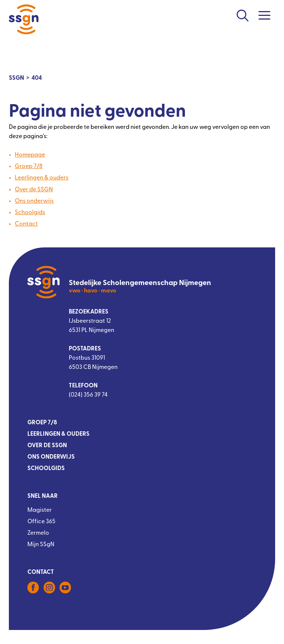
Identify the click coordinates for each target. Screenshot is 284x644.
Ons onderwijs (34, 201)
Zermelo (38, 533)
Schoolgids (30, 213)
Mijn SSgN (41, 545)
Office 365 (41, 522)
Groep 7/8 (29, 167)
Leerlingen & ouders (42, 178)
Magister (40, 510)
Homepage (30, 155)
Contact (26, 224)
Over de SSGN (34, 190)
